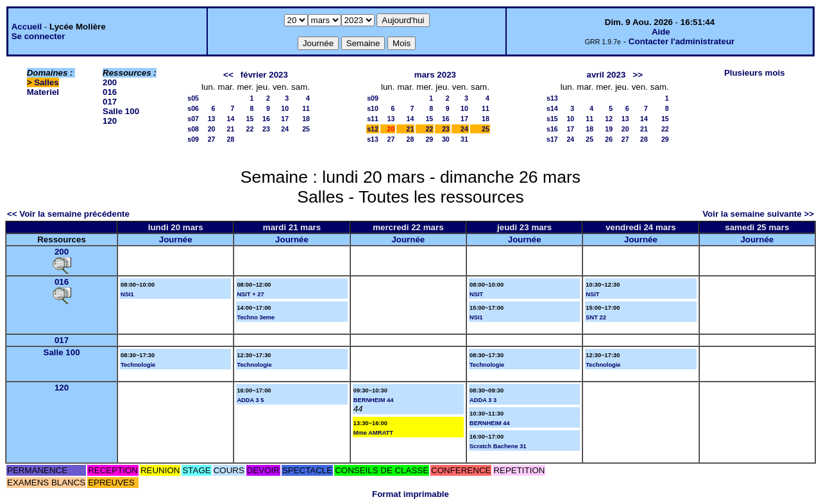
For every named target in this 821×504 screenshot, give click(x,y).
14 (231, 119)
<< (228, 75)
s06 (193, 108)
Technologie (138, 365)
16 (266, 119)
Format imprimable (410, 494)
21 (231, 129)
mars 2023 (435, 75)
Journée (176, 239)
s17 (552, 139)
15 (250, 119)
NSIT (476, 294)
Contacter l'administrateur (681, 41)
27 (212, 139)
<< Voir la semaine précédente (68, 214)
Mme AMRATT (373, 433)
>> (638, 75)
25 (306, 129)
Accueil (27, 27)
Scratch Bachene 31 (498, 446)
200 (110, 82)
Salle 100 (121, 111)
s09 (193, 139)
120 (110, 121)
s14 (552, 108)
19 (609, 129)
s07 (193, 119)
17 (285, 119)
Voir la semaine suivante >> (758, 214)
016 (110, 92)
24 (285, 129)
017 (110, 102)
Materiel (43, 92)
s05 (193, 98)
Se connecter (38, 36)
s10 (373, 108)
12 (609, 119)
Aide (661, 32)
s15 (552, 119)
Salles (47, 82)
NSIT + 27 (250, 294)
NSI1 (127, 294)
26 (609, 139)
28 (231, 139)
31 (464, 139)
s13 (373, 139)
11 (306, 108)
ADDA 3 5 (250, 400)
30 (446, 139)
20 (212, 129)
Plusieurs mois (755, 73)
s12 (373, 129)
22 (250, 129)
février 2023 (264, 75)
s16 (552, 129)
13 (212, 119)
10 (285, 108)
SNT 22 (596, 317)
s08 (193, 129)
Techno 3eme (256, 317)
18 (306, 119)
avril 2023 (606, 75)
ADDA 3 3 (483, 400)
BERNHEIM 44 (374, 400)
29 (429, 139)
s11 (373, 119)
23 (266, 129)
